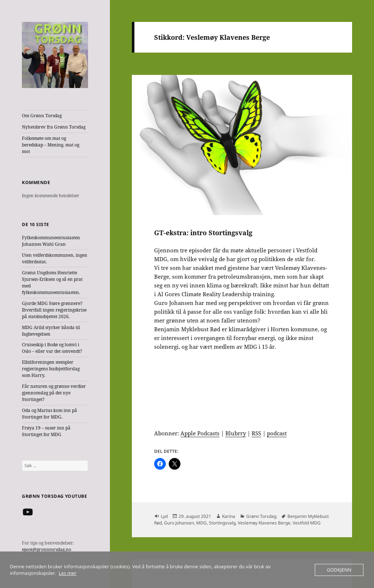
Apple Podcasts (200, 433)
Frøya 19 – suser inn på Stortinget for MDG (46, 431)
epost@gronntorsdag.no (47, 549)
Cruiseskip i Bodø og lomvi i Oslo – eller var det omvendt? (52, 348)
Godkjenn (339, 570)
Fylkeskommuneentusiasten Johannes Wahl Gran (51, 241)
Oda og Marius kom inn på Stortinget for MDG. (49, 414)
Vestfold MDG (307, 523)
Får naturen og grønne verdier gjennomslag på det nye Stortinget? (54, 393)
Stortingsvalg (222, 523)
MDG (201, 523)
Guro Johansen (179, 523)
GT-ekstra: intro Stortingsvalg (203, 233)
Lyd (164, 516)
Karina (229, 516)
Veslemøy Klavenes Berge (264, 523)
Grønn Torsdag (261, 516)
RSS (256, 433)
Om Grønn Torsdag (42, 116)
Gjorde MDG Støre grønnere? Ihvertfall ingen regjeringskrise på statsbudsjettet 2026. (54, 310)
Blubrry (236, 433)
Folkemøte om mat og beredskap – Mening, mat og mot (51, 145)
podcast (277, 433)
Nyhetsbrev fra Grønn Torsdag (54, 127)
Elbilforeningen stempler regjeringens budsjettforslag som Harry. (51, 369)
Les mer (68, 573)
